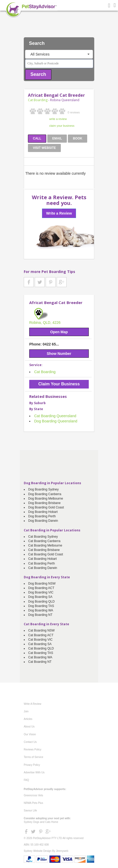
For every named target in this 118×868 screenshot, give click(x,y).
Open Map (59, 332)
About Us (29, 727)
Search (38, 74)
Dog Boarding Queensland (56, 421)
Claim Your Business (59, 384)
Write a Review (59, 213)
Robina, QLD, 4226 (45, 323)
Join (26, 711)
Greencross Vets (33, 795)
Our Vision (30, 734)
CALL (37, 138)
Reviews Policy (33, 749)
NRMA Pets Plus (33, 803)
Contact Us (30, 742)
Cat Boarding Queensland (55, 416)
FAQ (26, 780)
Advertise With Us (34, 772)
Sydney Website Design (38, 851)
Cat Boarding (38, 100)
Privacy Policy (32, 765)
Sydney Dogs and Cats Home (41, 822)
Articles (28, 719)
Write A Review (33, 704)
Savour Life (30, 811)
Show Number (59, 354)
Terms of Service (33, 757)
